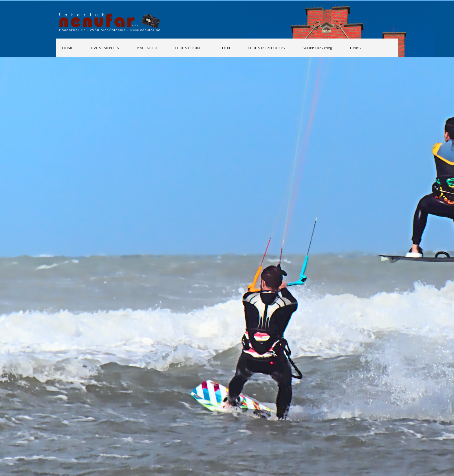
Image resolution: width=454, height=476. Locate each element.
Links (355, 48)
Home (68, 48)
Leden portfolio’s (266, 48)
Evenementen (105, 48)
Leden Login (187, 48)
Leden (224, 48)
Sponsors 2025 (317, 48)
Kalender (147, 48)
